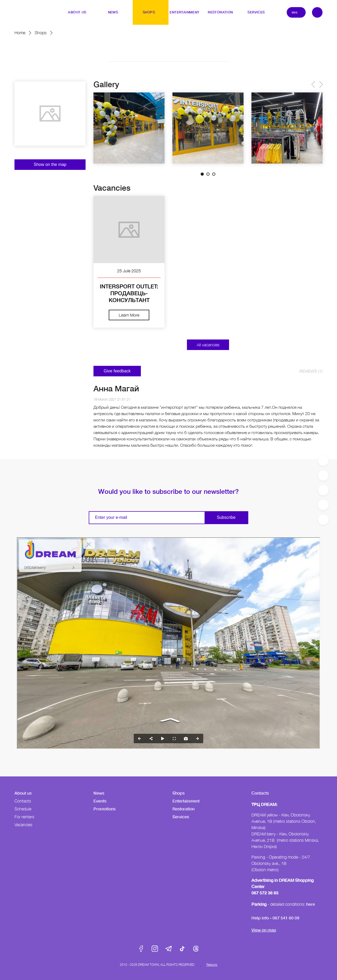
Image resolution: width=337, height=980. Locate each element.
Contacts (23, 801)
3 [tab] (214, 174)
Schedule (23, 809)
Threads (196, 949)
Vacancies (23, 825)
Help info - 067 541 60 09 (275, 918)
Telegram (168, 949)
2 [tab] (208, 174)
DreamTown (25, 9)
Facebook (141, 949)
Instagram (155, 949)
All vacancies (208, 345)
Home (20, 33)
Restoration (184, 809)
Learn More (129, 315)
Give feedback (117, 371)
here (311, 904)
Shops (41, 33)
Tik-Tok (182, 949)
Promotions (105, 809)
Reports (212, 965)
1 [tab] (202, 174)
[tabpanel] (129, 128)
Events (100, 801)
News (99, 793)
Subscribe (226, 517)
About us (23, 793)
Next (321, 84)
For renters (24, 817)
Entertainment (186, 801)
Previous (313, 84)
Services (181, 817)
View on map (264, 930)
